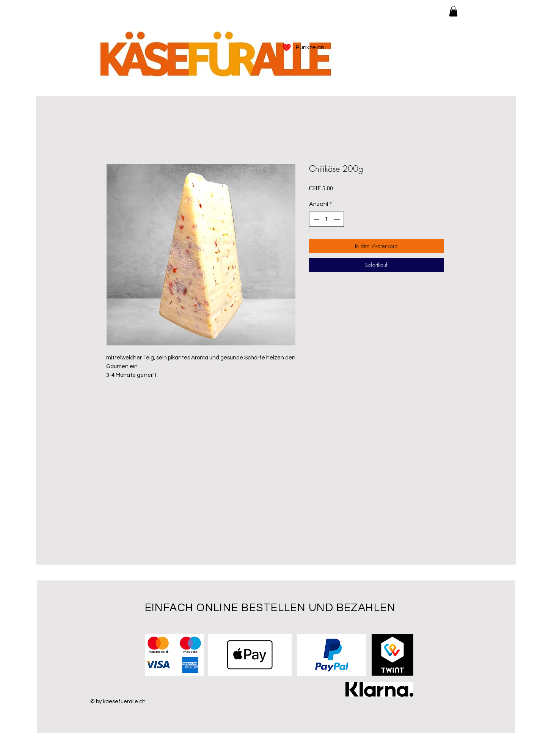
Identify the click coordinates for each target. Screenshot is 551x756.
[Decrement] (316, 219)
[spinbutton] (327, 219)
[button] (453, 11)
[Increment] (338, 219)
